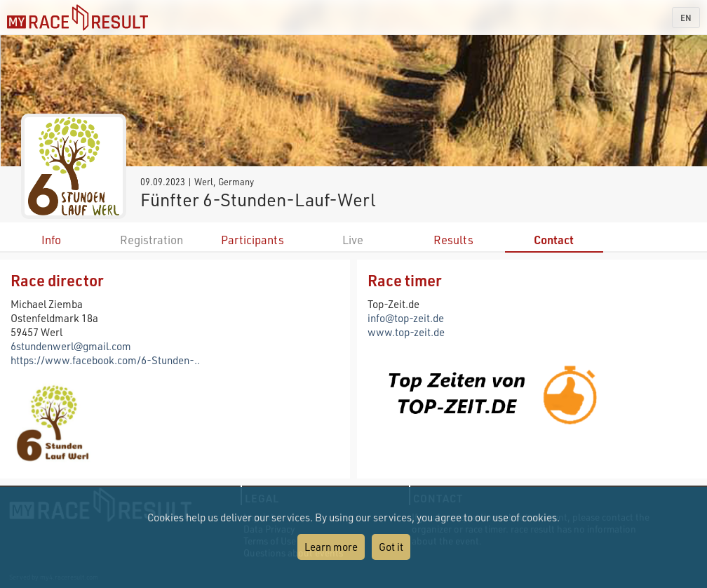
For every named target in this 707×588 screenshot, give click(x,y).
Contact (554, 240)
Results (453, 240)
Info (51, 240)
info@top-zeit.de (406, 318)
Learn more (331, 547)
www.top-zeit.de (406, 332)
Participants (252, 240)
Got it (391, 547)
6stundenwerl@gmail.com (71, 346)
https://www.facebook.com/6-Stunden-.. (105, 360)
